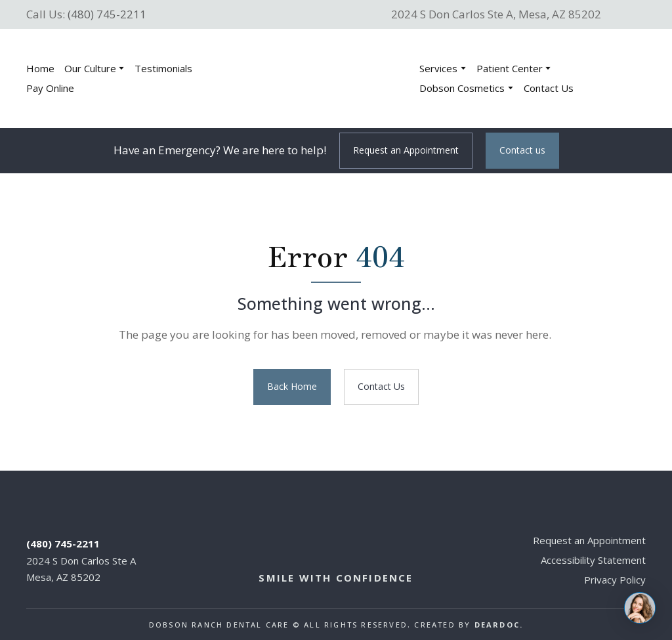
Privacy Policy (615, 580)
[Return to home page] (318, 78)
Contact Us (549, 88)
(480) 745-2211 (107, 14)
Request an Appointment (589, 540)
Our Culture (90, 68)
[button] (406, 151)
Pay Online (50, 88)
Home (40, 68)
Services (438, 68)
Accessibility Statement (593, 560)
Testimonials (163, 68)
